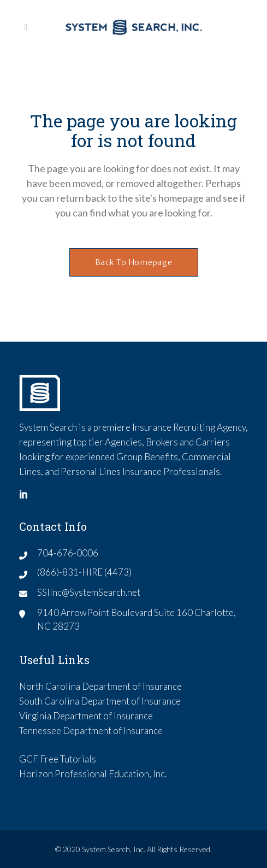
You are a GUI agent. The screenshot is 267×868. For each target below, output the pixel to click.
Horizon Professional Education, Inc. (93, 774)
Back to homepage (134, 262)
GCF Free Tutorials (58, 759)
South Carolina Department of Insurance (100, 701)
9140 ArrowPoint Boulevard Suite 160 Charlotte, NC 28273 (137, 619)
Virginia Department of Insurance (86, 716)
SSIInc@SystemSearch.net (89, 592)
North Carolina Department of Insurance (100, 686)
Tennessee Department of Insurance (91, 731)
